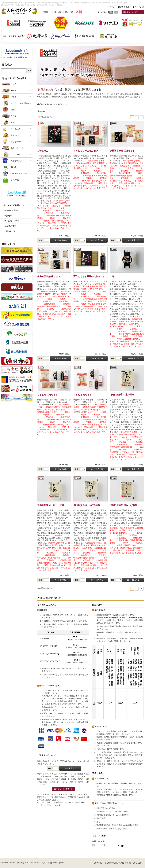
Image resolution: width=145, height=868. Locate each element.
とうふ (14, 116)
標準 (111, 12)
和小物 (14, 167)
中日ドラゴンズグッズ (20, 174)
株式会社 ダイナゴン (108, 23)
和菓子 (14, 91)
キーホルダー (16, 129)
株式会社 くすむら (13, 23)
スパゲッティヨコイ (132, 23)
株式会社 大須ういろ (37, 36)
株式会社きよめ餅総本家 (85, 36)
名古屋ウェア (16, 161)
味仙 (61, 23)
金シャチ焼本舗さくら (13, 36)
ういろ (14, 84)
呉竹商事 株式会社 (85, 23)
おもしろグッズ (17, 148)
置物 (13, 122)
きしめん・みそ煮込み (20, 103)
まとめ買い (15, 180)
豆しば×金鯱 (16, 142)
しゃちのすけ (16, 135)
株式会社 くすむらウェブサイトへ (51, 104)
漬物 (13, 110)
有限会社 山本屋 (37, 23)
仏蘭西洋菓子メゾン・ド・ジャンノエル (61, 36)
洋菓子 (14, 97)
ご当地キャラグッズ (19, 154)
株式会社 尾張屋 (108, 36)
